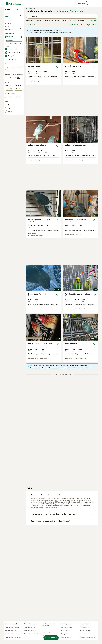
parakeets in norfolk (12, 624)
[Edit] (21, 115)
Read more (93, 53)
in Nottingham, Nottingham (68, 43)
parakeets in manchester (14, 637)
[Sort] (83, 57)
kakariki (45, 629)
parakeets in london (12, 627)
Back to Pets (10, 46)
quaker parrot (66, 624)
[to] (20, 166)
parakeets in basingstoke (14, 634)
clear (20, 64)
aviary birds (65, 634)
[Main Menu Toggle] (2, 3)
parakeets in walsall (31, 630)
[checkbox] (6, 73)
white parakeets (66, 627)
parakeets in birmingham (32, 634)
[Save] (57, 99)
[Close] (96, 63)
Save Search (33, 57)
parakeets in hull (29, 627)
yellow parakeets (85, 630)
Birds (7, 50)
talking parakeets (86, 634)
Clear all (18, 42)
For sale (10, 59)
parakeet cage (84, 624)
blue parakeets (66, 637)
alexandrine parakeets (87, 637)
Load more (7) (16, 106)
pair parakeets (66, 630)
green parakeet (48, 632)
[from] (10, 166)
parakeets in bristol (12, 630)
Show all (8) (12, 137)
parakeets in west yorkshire (48, 625)
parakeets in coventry (31, 624)
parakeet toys (84, 627)
